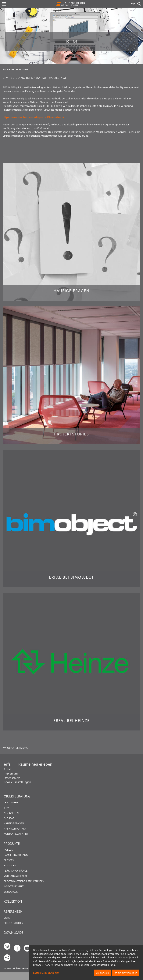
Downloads (14, 932)
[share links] (7, 958)
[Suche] (139, 4)
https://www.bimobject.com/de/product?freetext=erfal (34, 117)
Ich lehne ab (102, 973)
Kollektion (13, 901)
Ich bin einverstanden (126, 973)
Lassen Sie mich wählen (46, 973)
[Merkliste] (133, 4)
